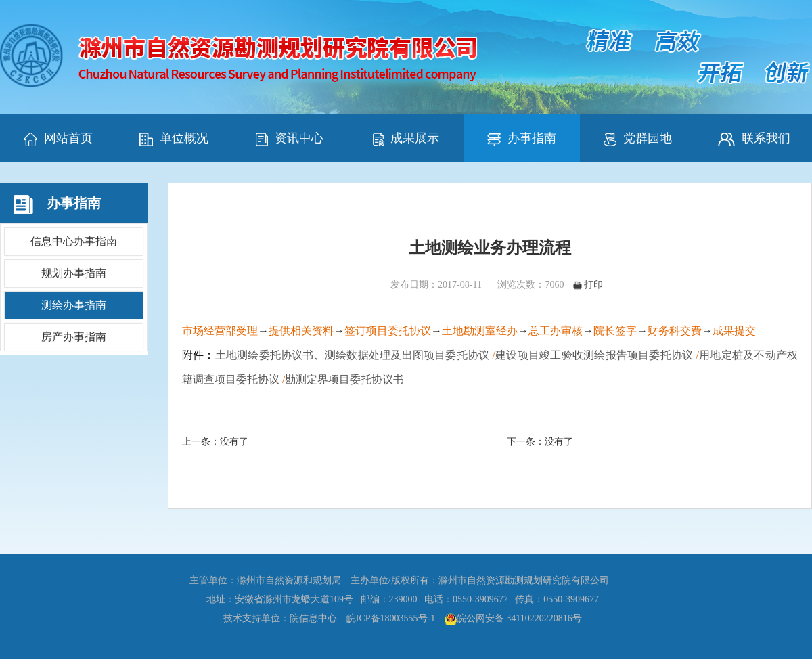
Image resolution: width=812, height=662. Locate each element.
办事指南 (522, 139)
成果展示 (406, 139)
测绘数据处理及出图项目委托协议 (407, 355)
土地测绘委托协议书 (265, 355)
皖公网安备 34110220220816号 (519, 618)
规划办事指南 (74, 273)
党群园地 (638, 139)
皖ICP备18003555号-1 (391, 618)
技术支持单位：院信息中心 (280, 618)
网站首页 (58, 139)
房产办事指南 (74, 337)
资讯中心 (290, 139)
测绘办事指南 (74, 305)
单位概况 (174, 139)
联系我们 (754, 139)
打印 (588, 285)
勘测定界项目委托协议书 (344, 379)
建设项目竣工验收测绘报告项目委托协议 (594, 355)
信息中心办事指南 (74, 241)
